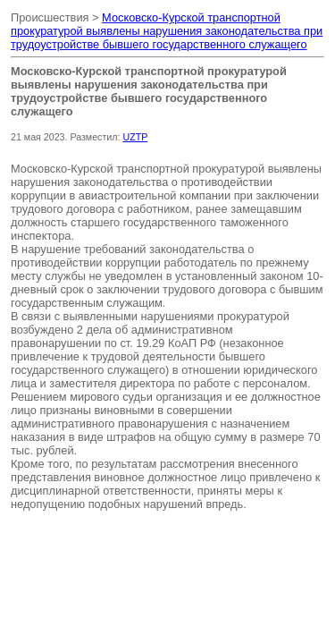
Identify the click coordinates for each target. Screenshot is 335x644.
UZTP (135, 137)
